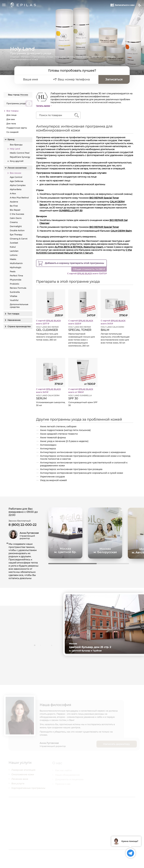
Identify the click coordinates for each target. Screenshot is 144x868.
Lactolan (14, 251)
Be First (14, 206)
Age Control (16, 177)
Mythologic (16, 267)
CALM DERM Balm (121, 231)
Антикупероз (48, 449)
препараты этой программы (75, 263)
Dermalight (16, 226)
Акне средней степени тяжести (59, 434)
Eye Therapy (16, 235)
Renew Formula (18, 288)
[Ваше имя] (36, 79)
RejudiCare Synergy (20, 157)
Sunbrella (15, 292)
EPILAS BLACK (85, 274)
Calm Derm (16, 218)
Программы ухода (43, 57)
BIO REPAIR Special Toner (104, 198)
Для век (11, 119)
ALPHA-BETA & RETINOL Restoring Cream (79, 247)
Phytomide (16, 280)
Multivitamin (16, 263)
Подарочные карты (17, 128)
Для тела (11, 124)
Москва (24, 95)
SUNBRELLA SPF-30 (71, 211)
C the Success (17, 214)
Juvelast (14, 243)
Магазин (26, 57)
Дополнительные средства (19, 306)
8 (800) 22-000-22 (23, 526)
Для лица (11, 115)
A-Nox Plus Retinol (19, 198)
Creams (14, 222)
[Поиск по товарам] (56, 115)
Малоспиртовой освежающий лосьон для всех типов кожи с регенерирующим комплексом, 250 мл (82, 340)
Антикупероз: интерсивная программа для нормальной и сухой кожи (82, 473)
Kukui (13, 247)
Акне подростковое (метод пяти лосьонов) (65, 430)
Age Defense (16, 181)
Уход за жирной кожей (54, 480)
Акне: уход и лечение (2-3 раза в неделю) (64, 441)
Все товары (12, 111)
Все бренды (16, 145)
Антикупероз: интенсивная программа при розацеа (71, 469)
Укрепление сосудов (53, 477)
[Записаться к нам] (122, 5)
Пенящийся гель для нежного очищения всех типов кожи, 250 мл (49, 337)
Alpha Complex (18, 185)
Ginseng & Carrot (19, 239)
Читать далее (43, 106)
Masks (13, 259)
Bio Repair (15, 210)
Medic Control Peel (20, 153)
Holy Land (60, 57)
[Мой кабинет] (140, 5)
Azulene (14, 202)
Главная (15, 57)
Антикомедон (48, 445)
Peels (13, 272)
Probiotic (14, 284)
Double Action (17, 230)
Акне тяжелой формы (53, 438)
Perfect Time (16, 276)
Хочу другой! (17, 161)
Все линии (15, 173)
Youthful (14, 300)
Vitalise (13, 296)
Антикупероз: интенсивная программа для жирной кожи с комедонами (83, 452)
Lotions (14, 255)
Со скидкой (12, 132)
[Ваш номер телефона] (77, 79)
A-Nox (13, 194)
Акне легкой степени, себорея (58, 426)
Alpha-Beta (16, 189)
